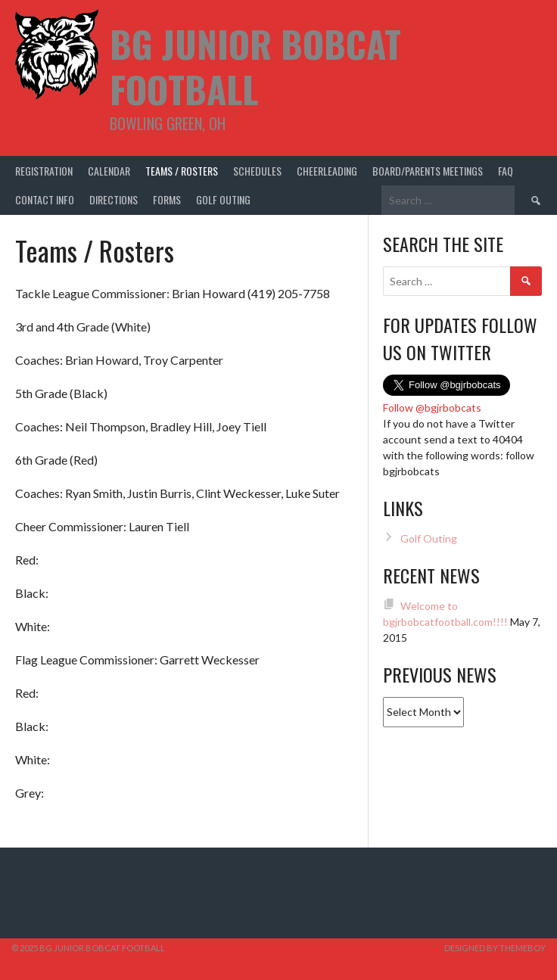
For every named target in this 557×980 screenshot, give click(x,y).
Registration (44, 171)
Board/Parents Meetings (428, 171)
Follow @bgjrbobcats (432, 408)
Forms (167, 199)
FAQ (506, 171)
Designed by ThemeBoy (495, 948)
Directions (114, 199)
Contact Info (45, 199)
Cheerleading (327, 171)
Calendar (109, 171)
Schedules (257, 171)
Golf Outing (223, 199)
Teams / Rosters (182, 171)
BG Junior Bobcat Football (255, 66)
